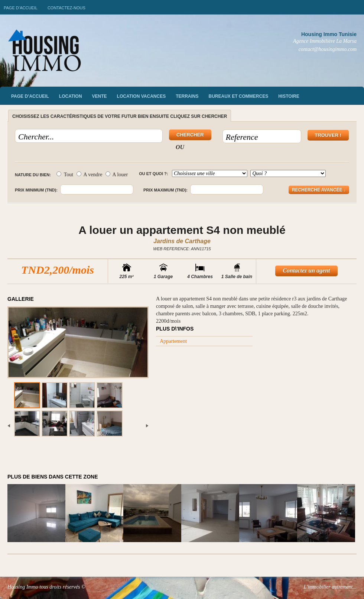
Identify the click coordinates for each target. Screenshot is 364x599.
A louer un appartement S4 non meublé (182, 230)
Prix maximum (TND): (165, 190)
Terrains (187, 96)
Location (71, 96)
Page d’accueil (21, 8)
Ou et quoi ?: (153, 174)
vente (100, 96)
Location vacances (142, 96)
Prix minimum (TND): (36, 190)
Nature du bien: (33, 175)
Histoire (289, 96)
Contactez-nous (66, 8)
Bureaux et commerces (239, 96)
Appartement (173, 341)
